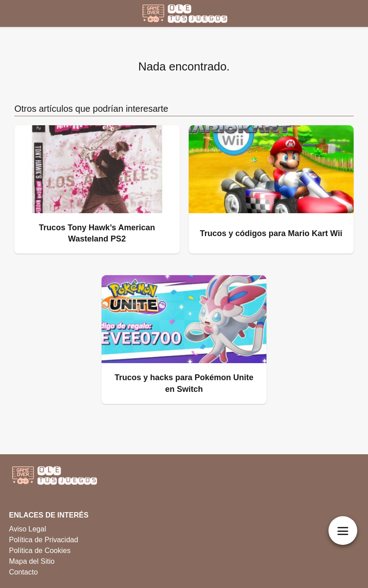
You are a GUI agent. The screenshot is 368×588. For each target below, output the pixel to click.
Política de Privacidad (44, 540)
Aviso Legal (27, 529)
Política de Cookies (40, 551)
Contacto (23, 572)
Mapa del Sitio (32, 561)
